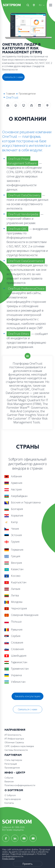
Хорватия (14, 515)
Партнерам (13, 755)
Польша (13, 621)
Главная (10, 94)
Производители (27, 94)
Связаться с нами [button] (13, 77)
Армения (13, 483)
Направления (15, 730)
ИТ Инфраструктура (14, 739)
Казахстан (14, 569)
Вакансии (9, 781)
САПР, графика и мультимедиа (19, 746)
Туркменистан (17, 669)
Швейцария (15, 656)
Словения (14, 649)
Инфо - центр (15, 773)
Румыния (13, 629)
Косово (12, 576)
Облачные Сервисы (14, 742)
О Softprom (14, 790)
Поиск (28, 5)
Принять (27, 864)
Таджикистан (16, 662)
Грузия (12, 542)
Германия (14, 550)
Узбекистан (15, 682)
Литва (12, 595)
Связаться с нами (27, 709)
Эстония (13, 535)
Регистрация (11, 764)
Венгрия (13, 563)
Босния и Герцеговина (22, 502)
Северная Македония (21, 615)
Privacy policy (8, 858)
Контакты (9, 803)
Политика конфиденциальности (20, 785)
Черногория (16, 608)
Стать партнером (13, 760)
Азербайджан (16, 496)
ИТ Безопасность (13, 735)
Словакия (14, 642)
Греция (12, 556)
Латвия (12, 589)
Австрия (34, 5)
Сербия (12, 636)
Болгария (14, 509)
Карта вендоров (13, 799)
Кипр (11, 522)
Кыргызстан (15, 582)
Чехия (12, 529)
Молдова (13, 602)
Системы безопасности (16, 750)
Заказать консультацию (27, 696)
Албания (13, 476)
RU (40, 5)
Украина (13, 675)
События (9, 778)
